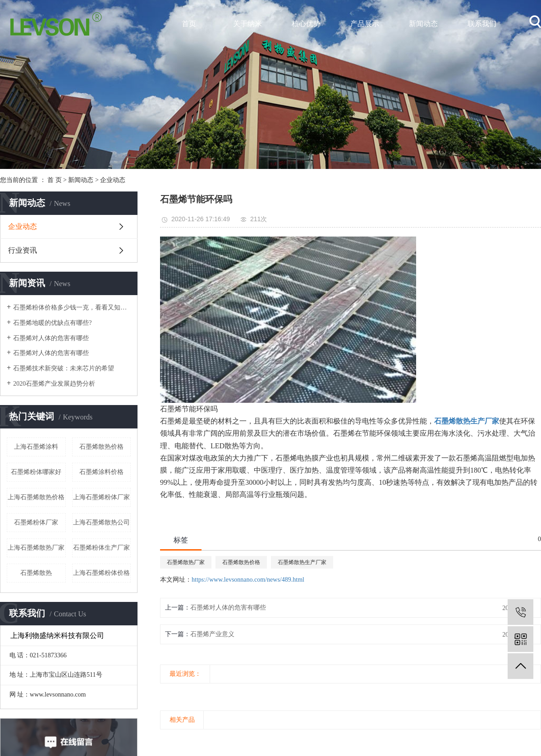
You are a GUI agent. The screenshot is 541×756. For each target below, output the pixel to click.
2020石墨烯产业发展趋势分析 (54, 384)
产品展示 (365, 24)
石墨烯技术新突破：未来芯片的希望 (64, 368)
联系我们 (482, 24)
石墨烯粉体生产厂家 (101, 548)
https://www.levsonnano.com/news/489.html (248, 580)
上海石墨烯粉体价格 (101, 573)
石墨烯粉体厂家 (36, 522)
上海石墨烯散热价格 (36, 497)
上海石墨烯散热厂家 (36, 548)
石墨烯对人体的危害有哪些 (51, 338)
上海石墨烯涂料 (36, 447)
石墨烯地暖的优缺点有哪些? (52, 323)
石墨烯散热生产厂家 (302, 562)
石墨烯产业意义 (212, 634)
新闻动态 (423, 24)
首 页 (55, 180)
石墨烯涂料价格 (101, 472)
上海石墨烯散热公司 (101, 522)
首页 (189, 24)
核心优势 (306, 24)
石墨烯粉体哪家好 (36, 472)
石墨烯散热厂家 (186, 562)
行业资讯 (23, 250)
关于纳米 (248, 24)
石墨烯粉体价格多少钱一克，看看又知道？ (72, 307)
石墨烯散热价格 (101, 447)
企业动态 (113, 180)
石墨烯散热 (36, 573)
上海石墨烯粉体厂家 (101, 497)
